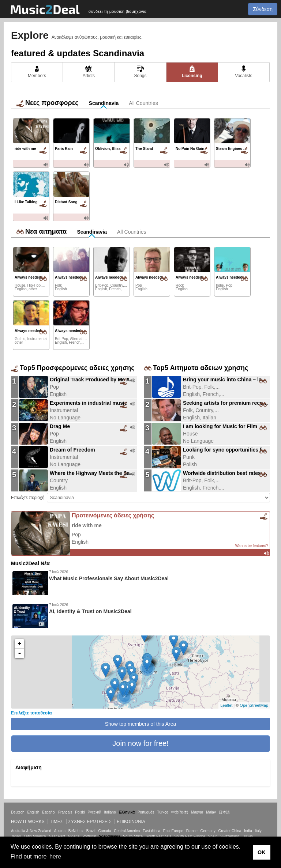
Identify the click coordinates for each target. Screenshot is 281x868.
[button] (140, 744)
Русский (95, 812)
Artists (89, 72)
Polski (80, 812)
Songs (140, 72)
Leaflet (226, 705)
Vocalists (243, 72)
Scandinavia (104, 103)
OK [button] (262, 852)
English (33, 812)
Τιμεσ (56, 822)
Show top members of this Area (141, 724)
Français (65, 812)
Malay (211, 812)
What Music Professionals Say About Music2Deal (109, 578)
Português (146, 812)
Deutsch (18, 812)
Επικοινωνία (131, 822)
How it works (28, 822)
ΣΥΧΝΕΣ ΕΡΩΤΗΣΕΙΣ (90, 822)
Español (49, 812)
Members (37, 72)
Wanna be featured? (252, 546)
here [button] (55, 856)
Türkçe (163, 812)
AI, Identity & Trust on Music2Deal (90, 611)
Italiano (110, 812)
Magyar (197, 812)
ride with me (87, 525)
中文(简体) (180, 812)
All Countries (143, 103)
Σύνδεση (263, 9)
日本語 (224, 812)
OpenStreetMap (254, 705)
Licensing (192, 72)
